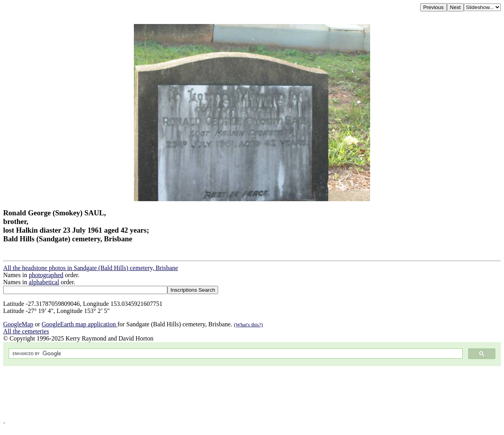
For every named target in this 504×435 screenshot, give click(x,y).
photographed (46, 275)
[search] (235, 354)
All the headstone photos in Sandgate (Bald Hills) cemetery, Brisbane (91, 268)
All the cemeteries (26, 331)
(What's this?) (248, 325)
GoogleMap (18, 324)
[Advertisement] (239, 394)
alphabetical (44, 282)
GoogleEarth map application (80, 324)
